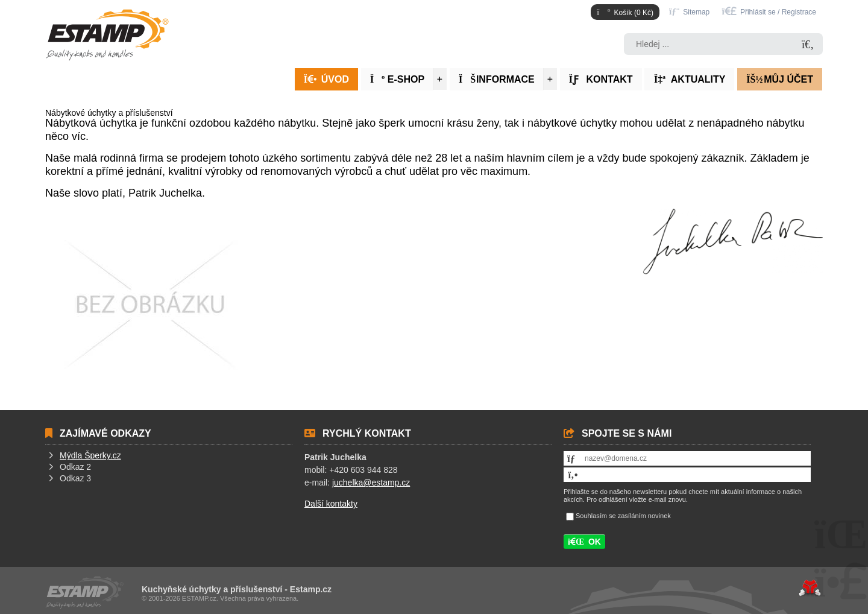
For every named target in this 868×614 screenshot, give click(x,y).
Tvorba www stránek (810, 588)
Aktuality (689, 79)
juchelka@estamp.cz (371, 483)
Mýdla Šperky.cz (90, 455)
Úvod (107, 35)
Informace (497, 79)
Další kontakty (331, 504)
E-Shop (397, 79)
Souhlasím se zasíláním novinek (623, 516)
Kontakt (601, 79)
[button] (769, 11)
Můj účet (780, 79)
